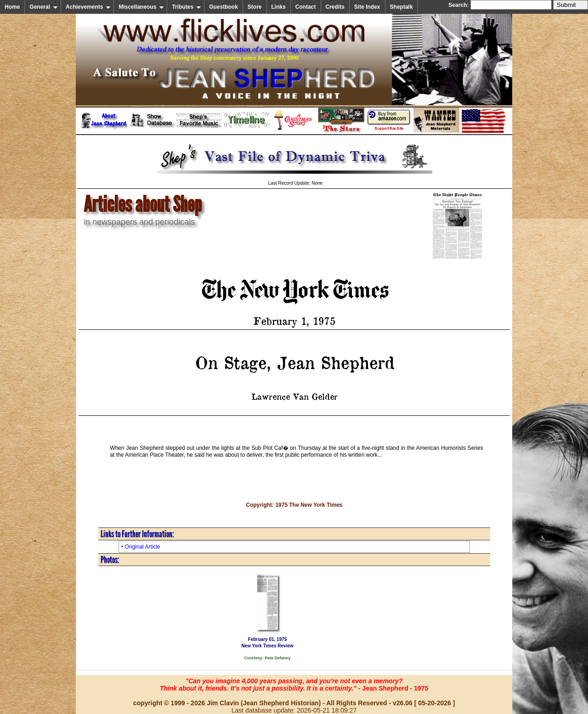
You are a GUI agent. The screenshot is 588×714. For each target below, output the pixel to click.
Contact (306, 7)
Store (255, 7)
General (44, 7)
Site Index (367, 7)
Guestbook (223, 7)
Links (279, 7)
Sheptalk (401, 7)
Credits (335, 7)
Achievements (88, 7)
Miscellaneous (141, 7)
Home (12, 7)
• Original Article (141, 547)
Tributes (187, 7)
